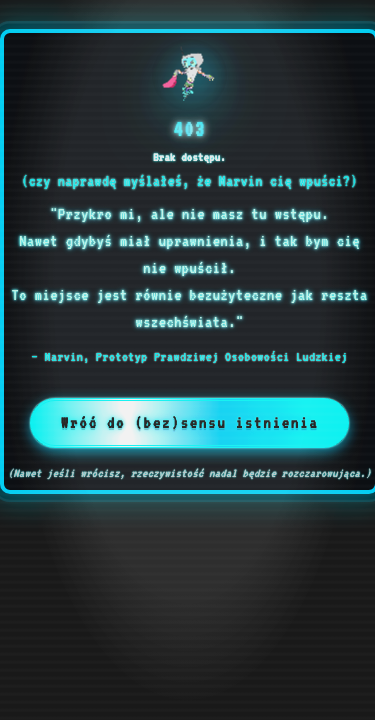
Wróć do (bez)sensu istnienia (190, 423)
